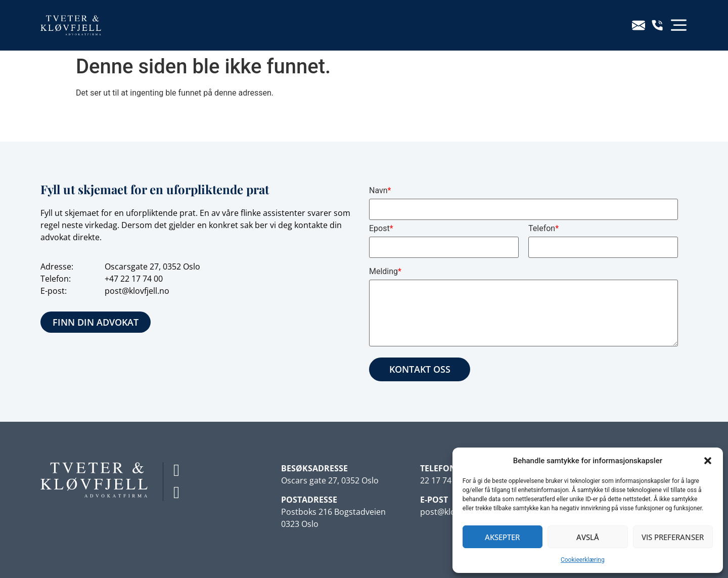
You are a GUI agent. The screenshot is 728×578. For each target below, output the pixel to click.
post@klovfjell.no (137, 291)
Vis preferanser (673, 537)
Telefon (543, 228)
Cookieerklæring (583, 560)
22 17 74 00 (142, 279)
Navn (380, 190)
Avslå (588, 537)
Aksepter (502, 537)
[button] (708, 461)
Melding (385, 271)
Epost (381, 228)
